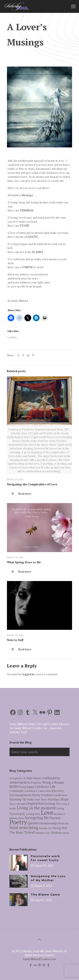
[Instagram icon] (44, 965)
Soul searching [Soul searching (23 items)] (24, 827)
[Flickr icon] (35, 965)
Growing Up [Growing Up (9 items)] (18, 799)
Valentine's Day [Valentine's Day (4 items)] (43, 833)
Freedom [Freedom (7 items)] (46, 795)
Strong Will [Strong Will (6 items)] (60, 828)
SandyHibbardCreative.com (39, 959)
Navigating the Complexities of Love (32, 484)
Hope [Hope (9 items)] (65, 799)
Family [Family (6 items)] (36, 795)
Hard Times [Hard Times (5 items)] (41, 800)
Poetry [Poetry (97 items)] (18, 822)
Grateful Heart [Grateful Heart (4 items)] (60, 795)
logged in (28, 674)
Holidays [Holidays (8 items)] (54, 799)
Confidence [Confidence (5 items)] (31, 791)
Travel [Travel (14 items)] (29, 832)
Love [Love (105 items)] (47, 813)
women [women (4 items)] (65, 833)
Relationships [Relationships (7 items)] (49, 823)
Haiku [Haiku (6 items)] (30, 800)
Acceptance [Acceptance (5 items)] (16, 778)
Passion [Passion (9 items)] (55, 818)
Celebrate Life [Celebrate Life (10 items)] (45, 787)
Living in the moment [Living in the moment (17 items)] (36, 808)
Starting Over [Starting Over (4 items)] (46, 828)
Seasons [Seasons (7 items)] (64, 823)
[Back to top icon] (40, 939)
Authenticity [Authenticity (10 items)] (51, 778)
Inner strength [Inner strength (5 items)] (18, 804)
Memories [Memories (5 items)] (59, 814)
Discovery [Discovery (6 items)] (58, 791)
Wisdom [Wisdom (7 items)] (56, 833)
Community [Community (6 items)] (17, 791)
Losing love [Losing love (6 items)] (33, 814)
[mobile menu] (73, 6)
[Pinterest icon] (39, 965)
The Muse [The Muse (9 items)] (16, 832)
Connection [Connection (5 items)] (44, 791)
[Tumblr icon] (48, 965)
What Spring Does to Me (24, 562)
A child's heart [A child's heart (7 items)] (32, 778)
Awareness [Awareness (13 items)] (18, 782)
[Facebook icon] (31, 965)
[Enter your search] (39, 752)
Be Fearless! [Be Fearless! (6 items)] (35, 783)
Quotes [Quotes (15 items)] (34, 823)
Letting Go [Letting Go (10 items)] (52, 803)
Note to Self (15, 640)
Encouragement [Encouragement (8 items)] (20, 795)
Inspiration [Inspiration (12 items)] (35, 803)
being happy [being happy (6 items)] (27, 787)
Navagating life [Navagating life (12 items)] (37, 818)
